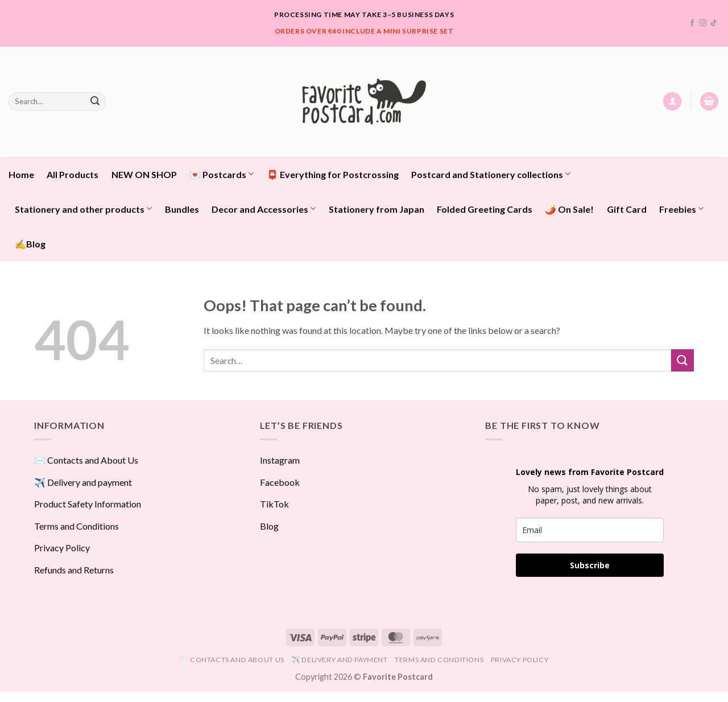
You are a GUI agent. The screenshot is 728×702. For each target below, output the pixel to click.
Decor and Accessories (264, 208)
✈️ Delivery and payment (83, 482)
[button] (672, 102)
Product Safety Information (88, 504)
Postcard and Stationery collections (491, 174)
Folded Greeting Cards (485, 209)
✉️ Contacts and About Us (86, 460)
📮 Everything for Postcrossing (333, 174)
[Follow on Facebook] (692, 23)
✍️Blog (30, 244)
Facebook (280, 482)
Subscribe (590, 565)
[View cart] (709, 102)
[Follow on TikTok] (714, 23)
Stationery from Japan (377, 209)
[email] (590, 530)
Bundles (182, 209)
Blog (269, 526)
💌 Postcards (222, 174)
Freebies (681, 208)
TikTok (274, 504)
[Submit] (95, 101)
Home (21, 174)
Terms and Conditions (76, 526)
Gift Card (627, 209)
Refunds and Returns (74, 570)
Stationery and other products (83, 208)
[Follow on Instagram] (703, 23)
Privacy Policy (62, 548)
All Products (73, 174)
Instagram (280, 460)
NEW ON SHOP (144, 174)
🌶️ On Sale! (569, 209)
